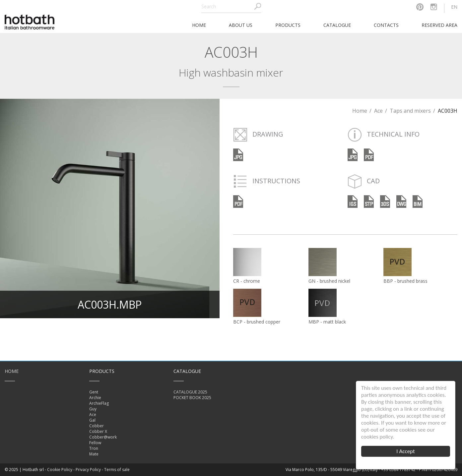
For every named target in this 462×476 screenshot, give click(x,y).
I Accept (405, 451)
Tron (94, 448)
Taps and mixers (410, 111)
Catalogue (337, 25)
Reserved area (439, 25)
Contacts (386, 25)
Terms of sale (117, 470)
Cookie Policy (60, 470)
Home (360, 111)
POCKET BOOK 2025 (192, 398)
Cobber (97, 426)
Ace (378, 111)
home (199, 25)
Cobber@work (103, 437)
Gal (92, 420)
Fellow (95, 443)
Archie (95, 398)
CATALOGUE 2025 (190, 392)
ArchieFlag (99, 403)
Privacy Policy (88, 470)
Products (288, 25)
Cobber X (98, 431)
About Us (241, 25)
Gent (94, 392)
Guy (93, 409)
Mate (94, 454)
